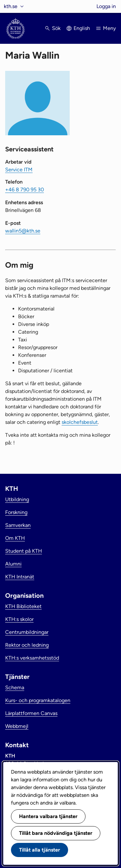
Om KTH (15, 538)
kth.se (11, 6)
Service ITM (19, 170)
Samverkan (18, 525)
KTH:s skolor (19, 619)
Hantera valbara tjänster (48, 816)
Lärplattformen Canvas (31, 713)
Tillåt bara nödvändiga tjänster (56, 833)
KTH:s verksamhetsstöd (32, 658)
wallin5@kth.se (23, 231)
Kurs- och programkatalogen (38, 700)
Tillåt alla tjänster (40, 850)
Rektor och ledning (27, 645)
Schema (15, 687)
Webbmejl (17, 726)
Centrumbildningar (27, 632)
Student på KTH (24, 551)
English (82, 28)
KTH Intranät (20, 577)
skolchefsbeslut (80, 422)
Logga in (106, 6)
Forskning (16, 512)
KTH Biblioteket (23, 606)
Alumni (13, 564)
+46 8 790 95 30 (25, 190)
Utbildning (17, 499)
